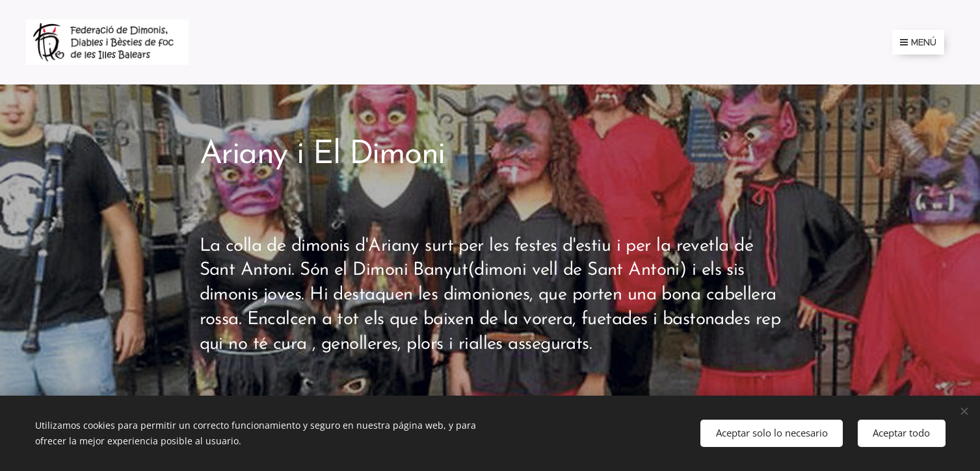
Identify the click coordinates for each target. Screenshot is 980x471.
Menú (918, 42)
